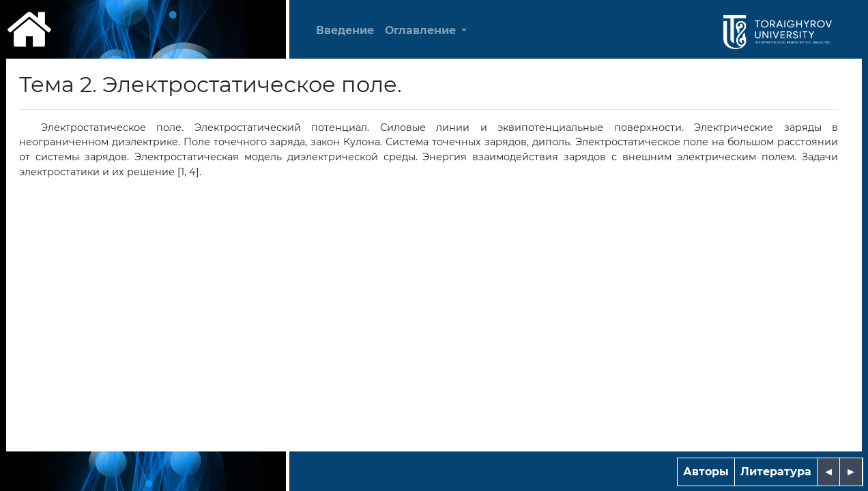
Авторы (706, 472)
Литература (776, 472)
